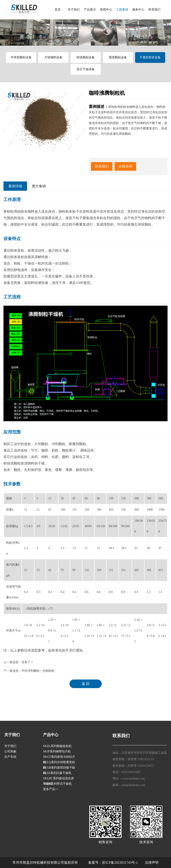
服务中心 (138, 10)
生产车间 (10, 757)
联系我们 (154, 10)
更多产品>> (51, 789)
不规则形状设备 (150, 60)
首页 (58, 10)
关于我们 (74, 10)
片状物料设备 (53, 60)
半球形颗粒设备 (21, 60)
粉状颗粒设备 (86, 60)
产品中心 (51, 735)
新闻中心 (106, 10)
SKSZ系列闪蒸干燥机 (57, 773)
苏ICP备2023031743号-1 (120, 863)
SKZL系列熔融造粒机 (57, 746)
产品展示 (90, 10)
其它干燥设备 (86, 72)
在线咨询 (125, 169)
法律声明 (152, 863)
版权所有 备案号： (83, 863)
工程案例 (122, 10)
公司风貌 (10, 751)
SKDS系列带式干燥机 (57, 784)
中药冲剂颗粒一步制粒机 (38, 674)
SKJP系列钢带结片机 (57, 751)
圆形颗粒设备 (118, 60)
